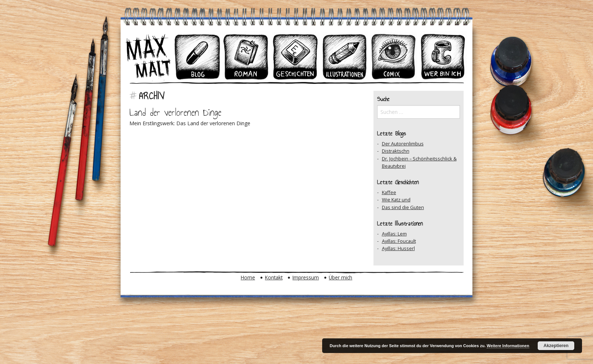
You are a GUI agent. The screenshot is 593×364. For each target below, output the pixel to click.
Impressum (306, 277)
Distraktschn (396, 151)
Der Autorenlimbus (403, 144)
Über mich (340, 277)
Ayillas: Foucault (399, 241)
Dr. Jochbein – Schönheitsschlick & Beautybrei (419, 162)
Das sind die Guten (403, 207)
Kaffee (389, 192)
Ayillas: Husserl (398, 248)
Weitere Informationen (508, 346)
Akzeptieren (556, 346)
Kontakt (274, 277)
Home (248, 277)
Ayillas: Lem (394, 234)
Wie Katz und (396, 200)
